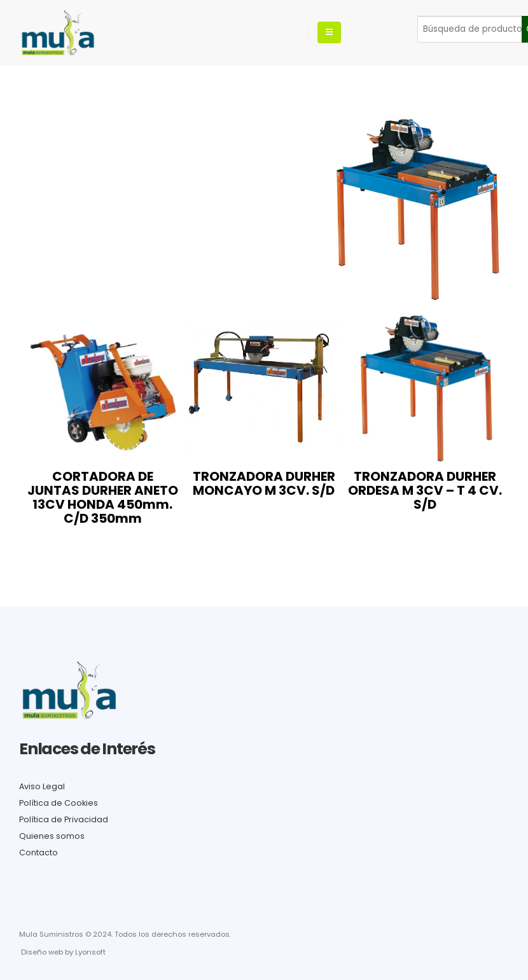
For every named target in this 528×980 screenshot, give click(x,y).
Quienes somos (52, 836)
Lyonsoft (90, 952)
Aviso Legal (42, 786)
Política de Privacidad (64, 819)
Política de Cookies (59, 803)
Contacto (38, 852)
